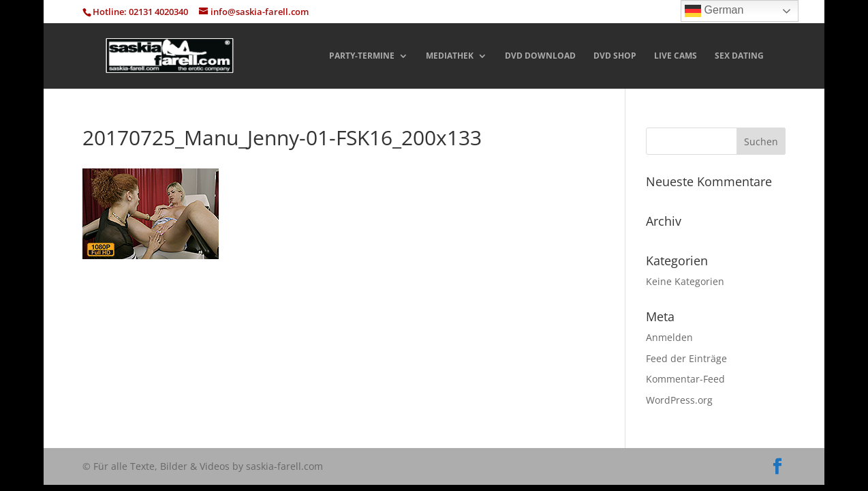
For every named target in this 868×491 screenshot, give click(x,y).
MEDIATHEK (450, 56)
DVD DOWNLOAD (540, 56)
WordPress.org (679, 400)
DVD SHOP (615, 56)
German (714, 11)
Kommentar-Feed (685, 379)
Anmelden (669, 337)
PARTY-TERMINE (362, 56)
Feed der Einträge (686, 358)
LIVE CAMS (676, 56)
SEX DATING (739, 56)
